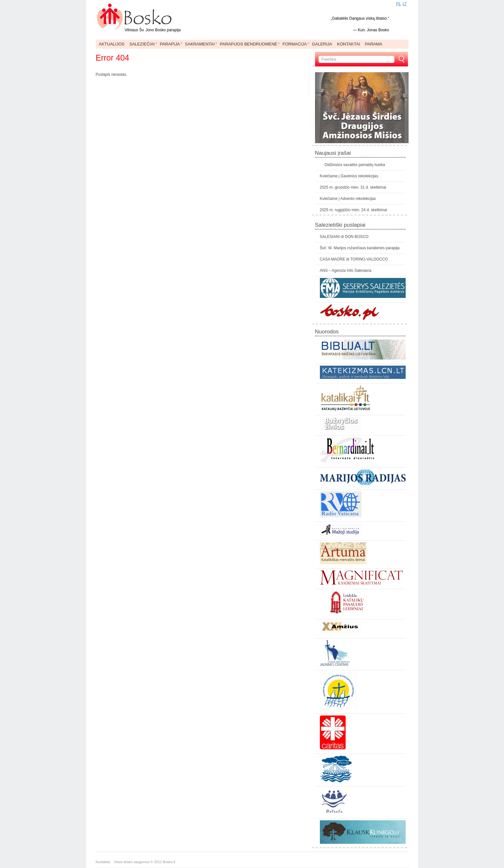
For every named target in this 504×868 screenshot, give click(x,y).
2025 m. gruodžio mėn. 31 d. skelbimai (353, 187)
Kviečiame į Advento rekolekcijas (348, 199)
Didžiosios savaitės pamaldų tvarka (355, 165)
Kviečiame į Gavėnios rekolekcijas (349, 176)
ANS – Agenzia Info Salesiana (346, 271)
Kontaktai (105, 862)
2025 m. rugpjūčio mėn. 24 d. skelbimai (354, 210)
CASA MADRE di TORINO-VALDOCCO (354, 259)
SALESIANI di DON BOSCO (344, 237)
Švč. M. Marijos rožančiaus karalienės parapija (360, 248)
